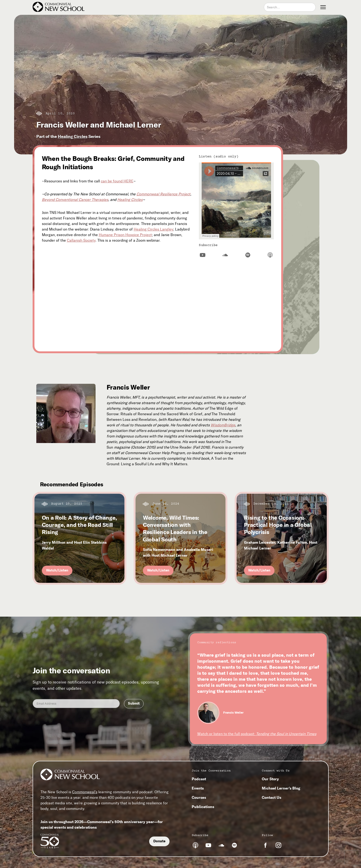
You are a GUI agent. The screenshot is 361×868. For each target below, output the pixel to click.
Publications (203, 807)
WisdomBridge (223, 425)
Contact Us (272, 797)
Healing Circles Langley (153, 229)
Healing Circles (73, 136)
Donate (159, 841)
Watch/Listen (57, 570)
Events (198, 788)
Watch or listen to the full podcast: (257, 734)
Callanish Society (81, 240)
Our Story (270, 779)
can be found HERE (117, 181)
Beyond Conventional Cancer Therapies (75, 200)
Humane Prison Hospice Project (125, 235)
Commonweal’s (85, 792)
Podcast (199, 779)
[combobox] (290, 7)
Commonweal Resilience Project (163, 194)
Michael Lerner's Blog (281, 788)
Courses (199, 797)
